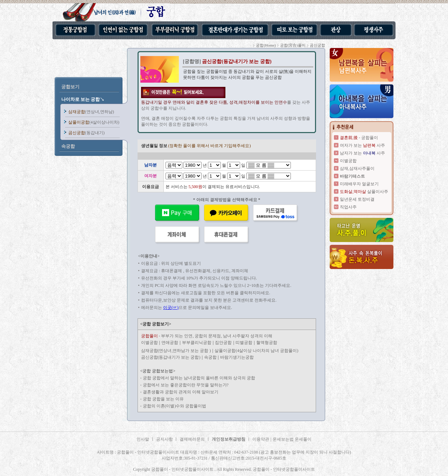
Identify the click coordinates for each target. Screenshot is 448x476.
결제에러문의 (192, 439)
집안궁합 (223, 343)
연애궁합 (170, 343)
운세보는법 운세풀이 (292, 439)
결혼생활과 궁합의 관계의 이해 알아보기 (181, 392)
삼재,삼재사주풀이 (357, 168)
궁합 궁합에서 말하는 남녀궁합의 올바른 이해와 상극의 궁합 (199, 378)
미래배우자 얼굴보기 (359, 184)
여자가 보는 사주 (362, 145)
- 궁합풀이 (359, 138)
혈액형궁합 (267, 343)
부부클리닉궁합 (197, 343)
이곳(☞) (171, 308)
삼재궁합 (91, 112)
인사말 (143, 439)
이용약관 (261, 439)
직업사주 (348, 207)
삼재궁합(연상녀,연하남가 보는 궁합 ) (176, 351)
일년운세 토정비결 (357, 199)
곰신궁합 (86, 133)
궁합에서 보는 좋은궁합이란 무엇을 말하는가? (186, 385)
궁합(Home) (266, 45)
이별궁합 (149, 343)
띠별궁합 (244, 343)
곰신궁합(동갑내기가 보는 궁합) (171, 357)
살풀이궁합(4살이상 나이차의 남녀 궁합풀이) (256, 351)
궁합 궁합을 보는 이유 (163, 399)
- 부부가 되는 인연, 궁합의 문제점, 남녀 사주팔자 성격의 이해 (207, 336)
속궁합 (211, 357)
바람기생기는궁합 (237, 357)
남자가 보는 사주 (362, 153)
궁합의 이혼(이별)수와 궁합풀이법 (175, 406)
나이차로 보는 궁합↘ (83, 99)
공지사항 (165, 439)
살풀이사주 (364, 192)
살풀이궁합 (94, 122)
